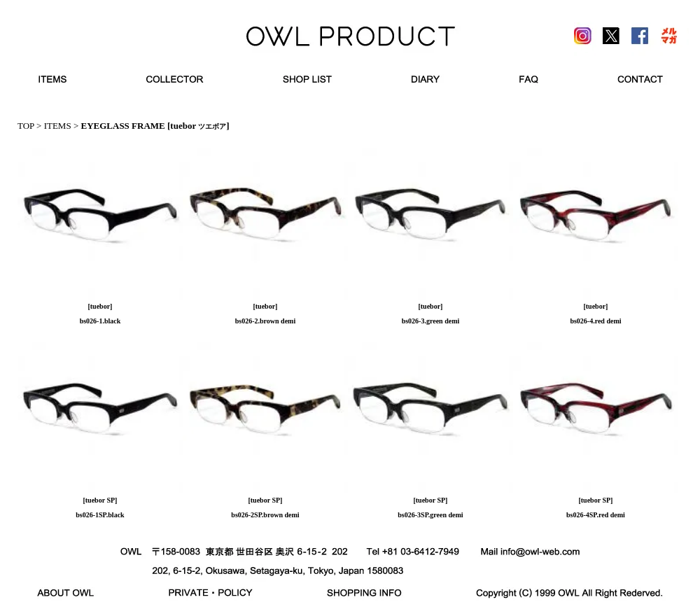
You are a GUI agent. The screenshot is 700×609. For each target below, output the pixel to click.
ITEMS (58, 126)
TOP (26, 126)
